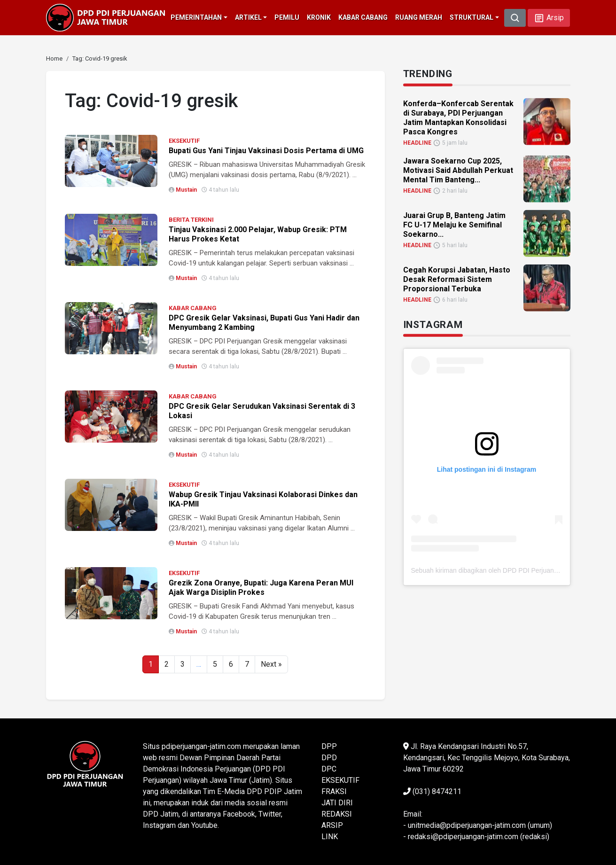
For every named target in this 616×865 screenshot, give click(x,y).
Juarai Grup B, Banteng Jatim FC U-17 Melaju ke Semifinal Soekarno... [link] (454, 224)
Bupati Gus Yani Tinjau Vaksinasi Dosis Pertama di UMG (266, 151)
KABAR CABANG (193, 308)
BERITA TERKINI (191, 220)
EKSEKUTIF (184, 141)
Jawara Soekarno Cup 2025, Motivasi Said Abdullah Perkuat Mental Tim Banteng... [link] (458, 170)
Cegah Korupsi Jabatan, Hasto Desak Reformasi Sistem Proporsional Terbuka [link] (457, 279)
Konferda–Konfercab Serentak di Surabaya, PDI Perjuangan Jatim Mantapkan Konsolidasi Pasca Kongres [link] (458, 117)
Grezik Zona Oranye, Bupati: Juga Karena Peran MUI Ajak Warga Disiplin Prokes (261, 588)
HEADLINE (417, 142)
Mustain (186, 190)
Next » (271, 664)
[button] (549, 18)
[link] (54, 58)
